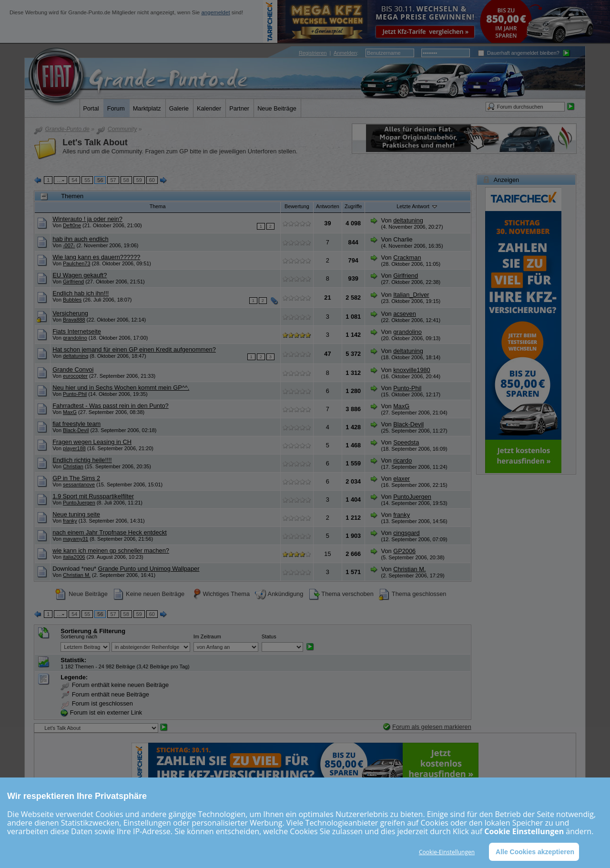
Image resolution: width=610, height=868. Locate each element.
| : (329, 53)
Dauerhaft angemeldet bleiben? (519, 53)
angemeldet (215, 12)
